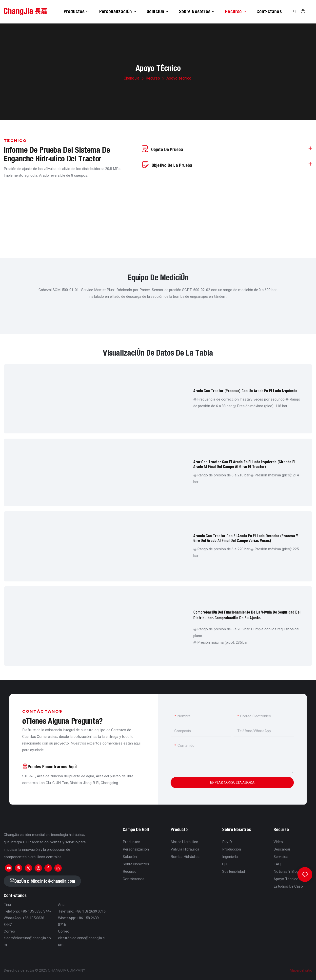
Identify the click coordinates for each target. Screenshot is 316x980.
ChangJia (131, 78)
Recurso (153, 78)
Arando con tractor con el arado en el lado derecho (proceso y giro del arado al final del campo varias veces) (246, 538)
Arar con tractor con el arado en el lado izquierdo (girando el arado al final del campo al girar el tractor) (244, 464)
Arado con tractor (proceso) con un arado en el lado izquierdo (245, 391)
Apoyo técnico (179, 78)
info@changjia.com (58, 881)
